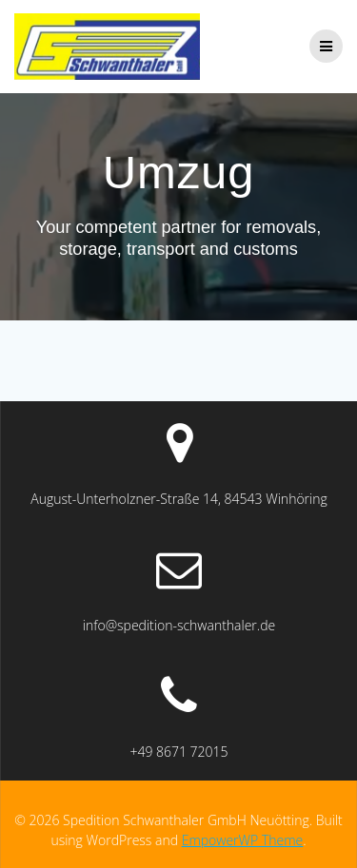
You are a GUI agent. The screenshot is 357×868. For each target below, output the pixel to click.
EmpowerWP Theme (243, 840)
